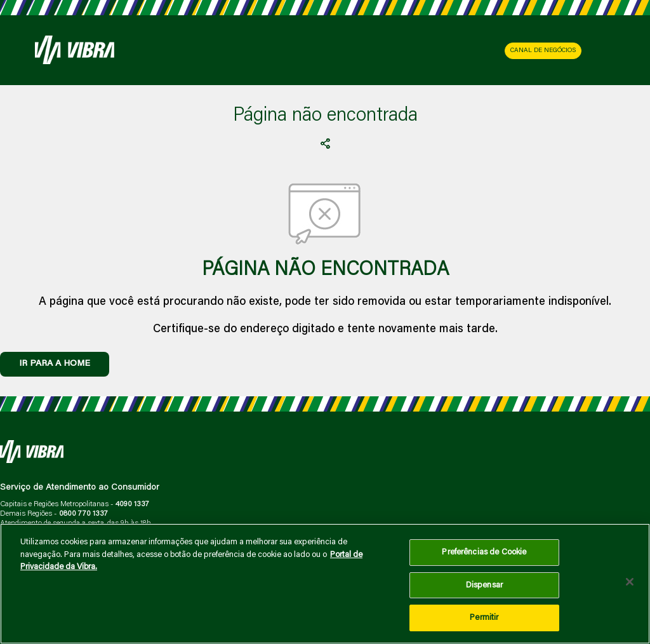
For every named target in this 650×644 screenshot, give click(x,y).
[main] (325, 584)
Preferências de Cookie (484, 552)
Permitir (484, 618)
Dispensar (484, 585)
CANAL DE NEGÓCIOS (543, 51)
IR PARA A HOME (55, 364)
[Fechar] (630, 582)
